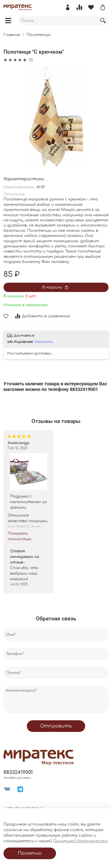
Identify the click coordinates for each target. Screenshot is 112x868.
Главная (12, 35)
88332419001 (18, 772)
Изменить (44, 342)
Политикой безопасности (80, 841)
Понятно (30, 853)
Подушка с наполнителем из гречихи (28, 502)
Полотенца (38, 35)
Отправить (56, 726)
